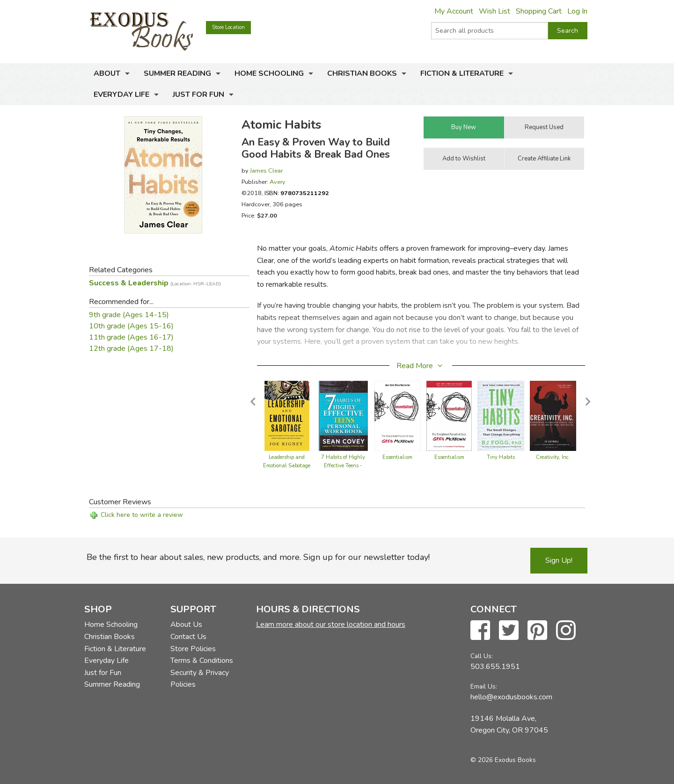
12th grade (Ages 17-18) (131, 348)
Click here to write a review (142, 515)
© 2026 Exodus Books (503, 760)
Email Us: (484, 686)
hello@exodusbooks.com (511, 697)
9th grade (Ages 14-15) (129, 315)
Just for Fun (198, 94)
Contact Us (188, 637)
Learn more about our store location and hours (331, 624)
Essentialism (397, 457)
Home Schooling (269, 73)
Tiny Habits (501, 457)
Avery (278, 182)
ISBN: (297, 193)
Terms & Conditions (202, 661)
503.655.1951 (495, 667)
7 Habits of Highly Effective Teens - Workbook (343, 466)
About (107, 73)
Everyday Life (121, 94)
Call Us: (482, 656)
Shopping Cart (539, 11)
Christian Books (362, 73)
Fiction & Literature (462, 73)
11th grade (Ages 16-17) (131, 337)
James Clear (266, 171)
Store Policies (193, 649)
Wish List (495, 11)
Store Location (228, 27)
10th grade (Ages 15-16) (131, 326)
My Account (454, 11)
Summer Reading (177, 73)
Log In (577, 11)
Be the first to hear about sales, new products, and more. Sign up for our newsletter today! (258, 557)
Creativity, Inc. (553, 457)
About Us (186, 624)
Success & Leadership (155, 283)
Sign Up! (559, 560)
